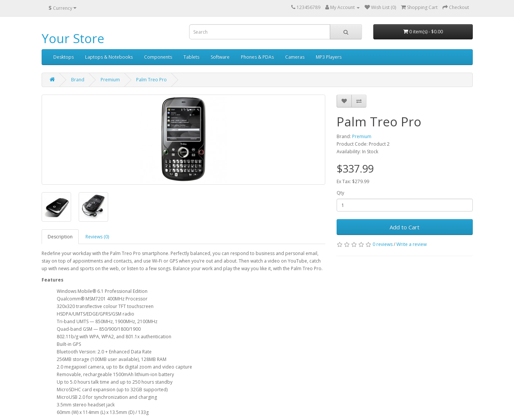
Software (220, 57)
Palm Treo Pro (151, 80)
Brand (78, 80)
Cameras (295, 57)
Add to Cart (405, 227)
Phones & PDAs (257, 57)
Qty (340, 193)
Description (60, 237)
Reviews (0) (97, 237)
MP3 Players (329, 57)
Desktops (64, 57)
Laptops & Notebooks (109, 57)
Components (158, 57)
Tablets (191, 57)
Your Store (73, 38)
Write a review (412, 244)
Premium (110, 80)
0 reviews (383, 244)
